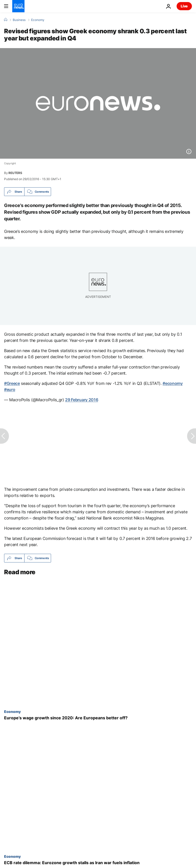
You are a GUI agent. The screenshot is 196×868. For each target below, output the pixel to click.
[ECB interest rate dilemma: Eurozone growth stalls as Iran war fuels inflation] (98, 863)
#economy (173, 383)
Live (184, 6)
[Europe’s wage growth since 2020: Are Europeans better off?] (98, 718)
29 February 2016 (82, 400)
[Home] (6, 20)
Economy (38, 20)
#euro (10, 389)
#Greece (12, 383)
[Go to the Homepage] (18, 6)
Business (19, 20)
